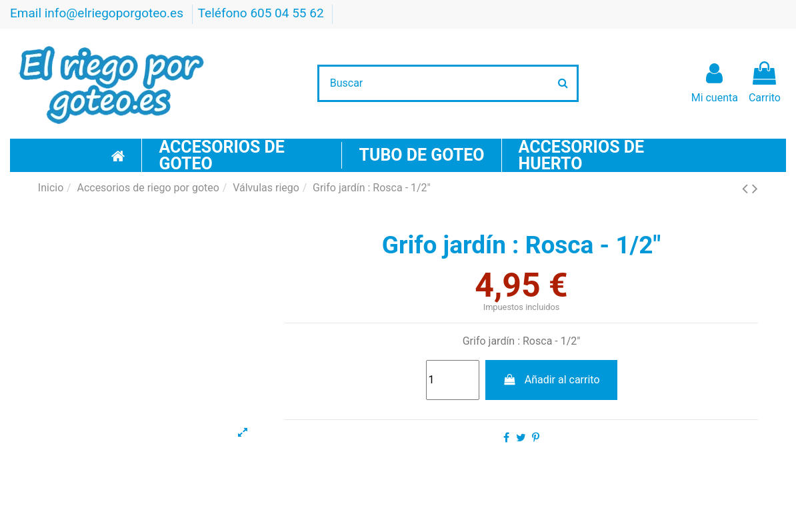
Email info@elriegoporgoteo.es (98, 13)
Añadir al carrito (551, 380)
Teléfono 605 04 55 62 (263, 13)
